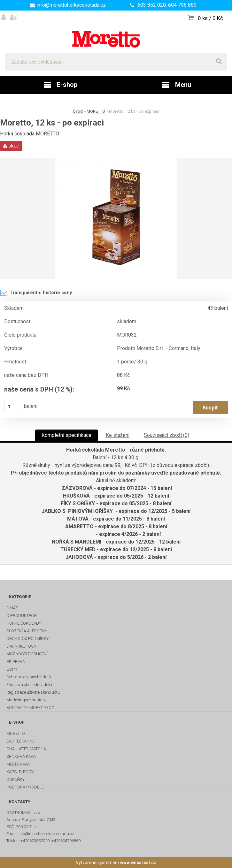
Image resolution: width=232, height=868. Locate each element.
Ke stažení (118, 435)
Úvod (78, 111)
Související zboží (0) (166, 435)
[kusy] (12, 406)
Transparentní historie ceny (36, 293)
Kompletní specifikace (66, 435)
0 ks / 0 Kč (210, 18)
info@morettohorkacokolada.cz (71, 5)
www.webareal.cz (138, 863)
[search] (219, 62)
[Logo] (116, 32)
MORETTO (96, 111)
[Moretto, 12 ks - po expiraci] (116, 218)
